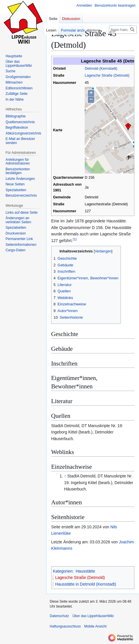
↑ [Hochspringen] (65, 476)
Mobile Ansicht (95, 626)
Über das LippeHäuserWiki (93, 616)
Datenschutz (59, 616)
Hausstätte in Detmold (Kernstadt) (86, 584)
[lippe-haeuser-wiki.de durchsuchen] (123, 30)
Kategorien (63, 571)
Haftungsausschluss (65, 626)
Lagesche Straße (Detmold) (107, 75)
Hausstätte (85, 571)
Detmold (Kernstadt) (101, 69)
